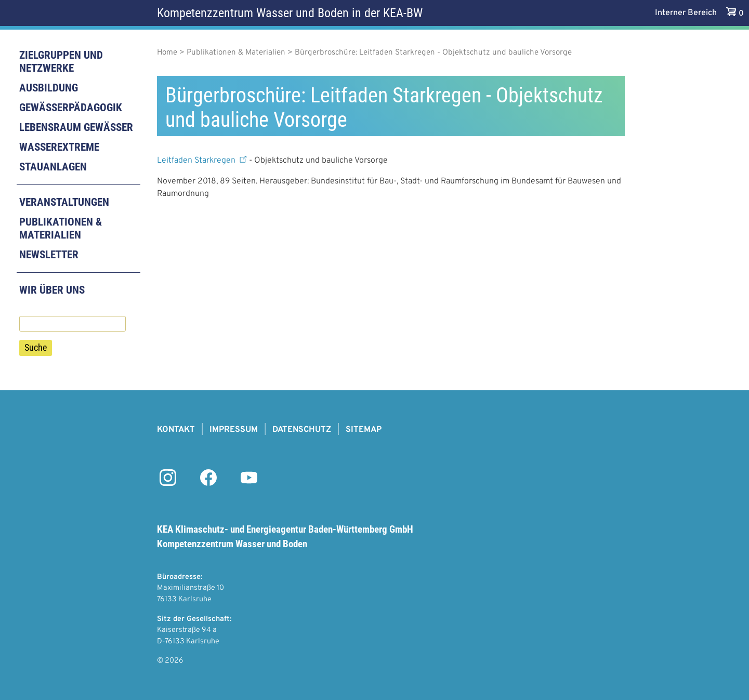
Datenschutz (302, 430)
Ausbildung (49, 88)
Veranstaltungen (64, 202)
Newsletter (49, 255)
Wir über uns (52, 290)
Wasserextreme (59, 147)
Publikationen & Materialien (61, 228)
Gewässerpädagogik (71, 108)
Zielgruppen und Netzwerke (61, 62)
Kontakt (176, 430)
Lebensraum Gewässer (76, 127)
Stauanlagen (53, 167)
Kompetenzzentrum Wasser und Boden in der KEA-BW (290, 13)
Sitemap (364, 430)
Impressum (234, 430)
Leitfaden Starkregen (203, 161)
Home (167, 53)
